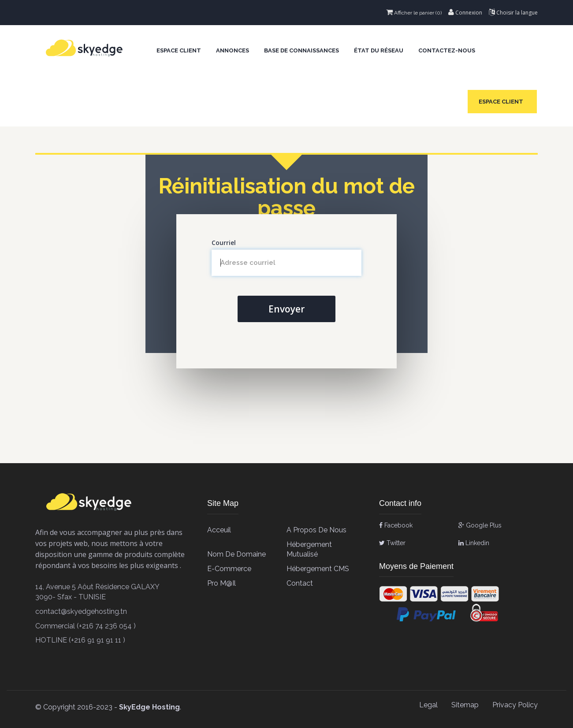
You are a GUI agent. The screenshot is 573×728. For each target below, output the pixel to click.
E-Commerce (229, 569)
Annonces (233, 50)
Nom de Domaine (236, 554)
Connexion (465, 13)
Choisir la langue (513, 13)
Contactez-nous (447, 50)
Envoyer (286, 309)
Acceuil (219, 530)
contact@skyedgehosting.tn (81, 611)
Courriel (224, 243)
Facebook (396, 525)
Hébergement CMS (318, 569)
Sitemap (465, 705)
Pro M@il (221, 583)
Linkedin (474, 543)
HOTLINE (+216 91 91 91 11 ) (80, 640)
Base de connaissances (301, 50)
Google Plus (480, 525)
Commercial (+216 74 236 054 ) (86, 626)
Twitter (392, 543)
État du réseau (379, 50)
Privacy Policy (515, 705)
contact (300, 583)
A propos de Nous (316, 530)
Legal (428, 705)
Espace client (179, 50)
